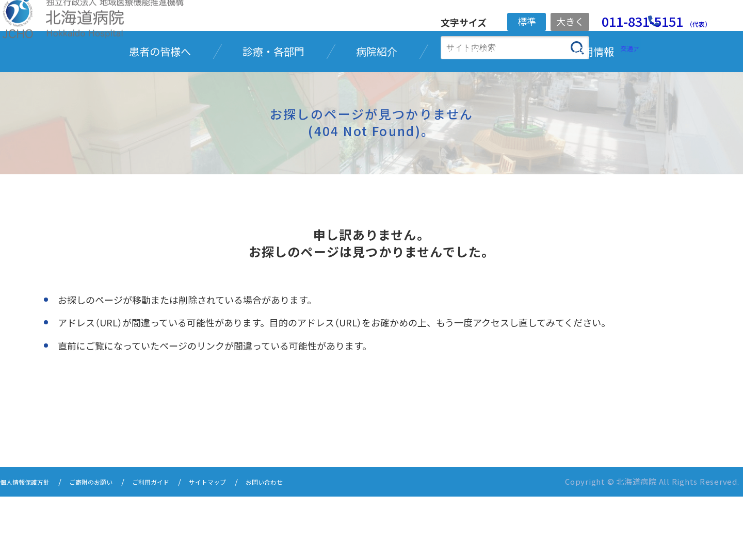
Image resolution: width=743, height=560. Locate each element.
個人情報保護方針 (31, 546)
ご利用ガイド (179, 546)
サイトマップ (245, 546)
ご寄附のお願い (109, 546)
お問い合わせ (311, 546)
